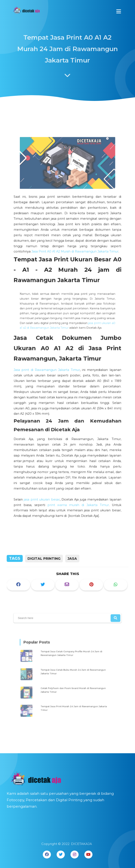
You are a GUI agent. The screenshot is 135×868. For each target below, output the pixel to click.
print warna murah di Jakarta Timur (78, 495)
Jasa (72, 559)
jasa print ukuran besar (43, 490)
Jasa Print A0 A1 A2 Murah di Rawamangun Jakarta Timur (75, 256)
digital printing (44, 559)
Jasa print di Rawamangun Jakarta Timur (48, 367)
